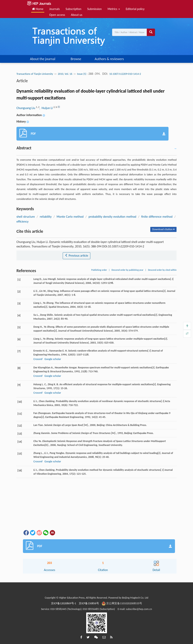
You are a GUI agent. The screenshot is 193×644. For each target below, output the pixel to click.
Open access (57, 15)
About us (77, 15)
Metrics (114, 9)
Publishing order (99, 270)
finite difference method (157, 217)
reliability (46, 217)
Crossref (38, 359)
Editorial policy (135, 9)
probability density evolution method (112, 217)
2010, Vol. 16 (65, 74)
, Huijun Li (46, 108)
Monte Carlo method (70, 217)
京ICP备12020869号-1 (63, 603)
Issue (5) (82, 74)
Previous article (77, 256)
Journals (54, 9)
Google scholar (53, 359)
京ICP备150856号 (89, 603)
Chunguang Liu (26, 108)
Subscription (73, 9)
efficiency (23, 221)
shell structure (26, 217)
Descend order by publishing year (127, 270)
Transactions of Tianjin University (35, 74)
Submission (94, 9)
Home (38, 9)
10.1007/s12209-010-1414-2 (125, 74)
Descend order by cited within (162, 270)
